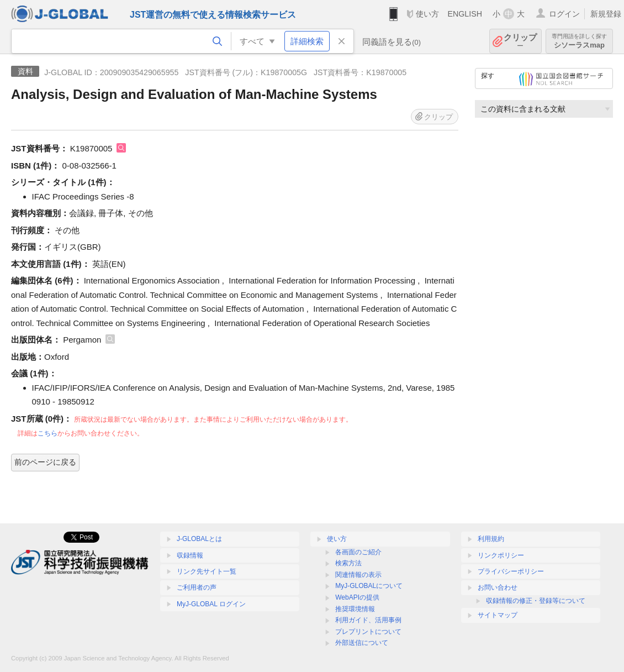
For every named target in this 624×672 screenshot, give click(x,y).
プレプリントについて (368, 632)
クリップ (520, 41)
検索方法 (348, 563)
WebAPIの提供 (357, 597)
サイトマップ (498, 615)
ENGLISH (465, 14)
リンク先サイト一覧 (207, 571)
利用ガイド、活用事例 (368, 620)
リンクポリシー (501, 555)
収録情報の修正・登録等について (536, 601)
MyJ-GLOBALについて (369, 586)
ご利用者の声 (197, 587)
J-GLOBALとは (199, 539)
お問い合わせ (498, 587)
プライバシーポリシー (511, 571)
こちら (47, 433)
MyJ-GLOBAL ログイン (211, 604)
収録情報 (190, 555)
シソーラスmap (579, 41)
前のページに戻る (45, 462)
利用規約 (491, 539)
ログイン (564, 14)
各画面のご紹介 (358, 552)
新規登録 (606, 14)
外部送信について (362, 643)
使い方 (427, 14)
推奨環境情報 (355, 609)
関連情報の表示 (358, 575)
